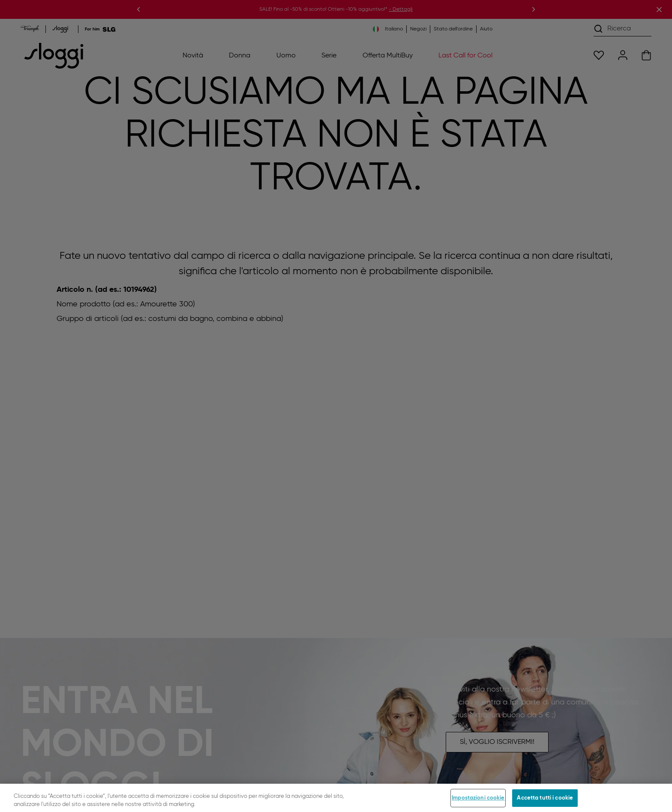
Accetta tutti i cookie (545, 802)
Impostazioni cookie (478, 802)
